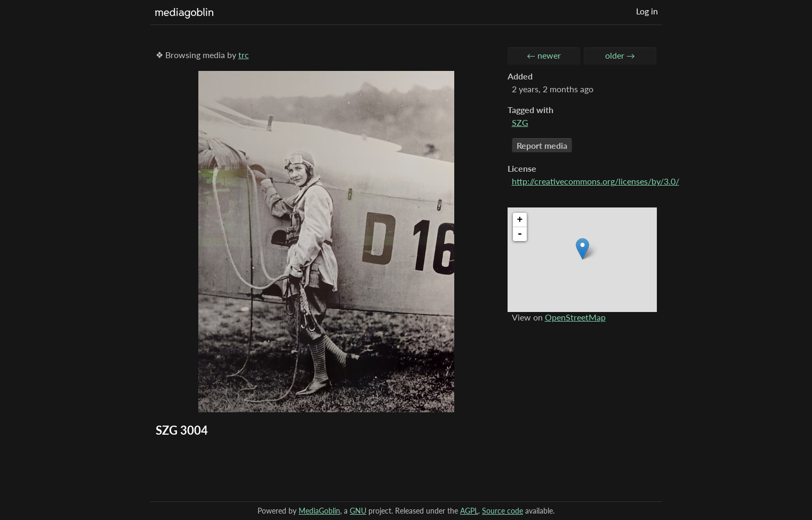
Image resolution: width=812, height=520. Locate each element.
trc (244, 55)
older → (620, 55)
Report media (542, 145)
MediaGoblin (319, 511)
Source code (503, 511)
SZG (520, 122)
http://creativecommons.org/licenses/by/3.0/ (596, 181)
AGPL (469, 511)
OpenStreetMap (575, 317)
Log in (647, 11)
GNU (358, 511)
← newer (544, 55)
